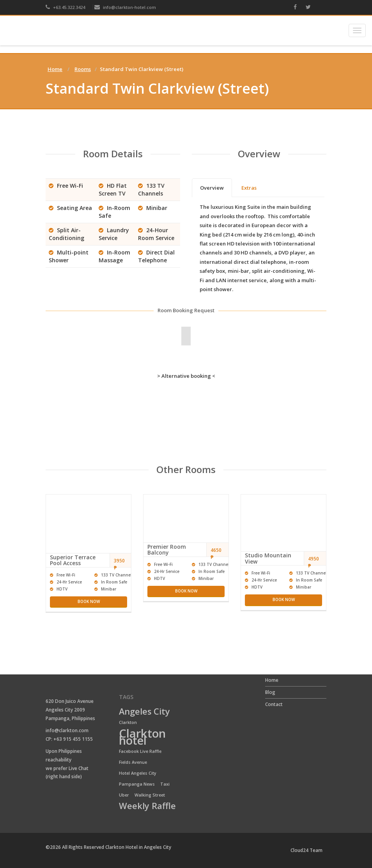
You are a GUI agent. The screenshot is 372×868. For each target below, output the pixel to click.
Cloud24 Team (306, 850)
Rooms (83, 69)
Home (55, 69)
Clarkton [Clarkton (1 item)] (128, 722)
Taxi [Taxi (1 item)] (165, 784)
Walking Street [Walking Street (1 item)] (150, 795)
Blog (270, 692)
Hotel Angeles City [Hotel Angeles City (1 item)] (138, 773)
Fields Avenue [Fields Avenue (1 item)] (133, 762)
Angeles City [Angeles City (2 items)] (144, 712)
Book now (89, 601)
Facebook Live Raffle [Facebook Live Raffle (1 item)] (140, 751)
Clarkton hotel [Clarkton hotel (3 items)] (142, 737)
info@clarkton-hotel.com (125, 7)
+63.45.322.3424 (65, 7)
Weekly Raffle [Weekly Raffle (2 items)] (147, 806)
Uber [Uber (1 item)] (124, 795)
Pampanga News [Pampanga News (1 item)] (137, 784)
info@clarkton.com (67, 730)
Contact (274, 704)
